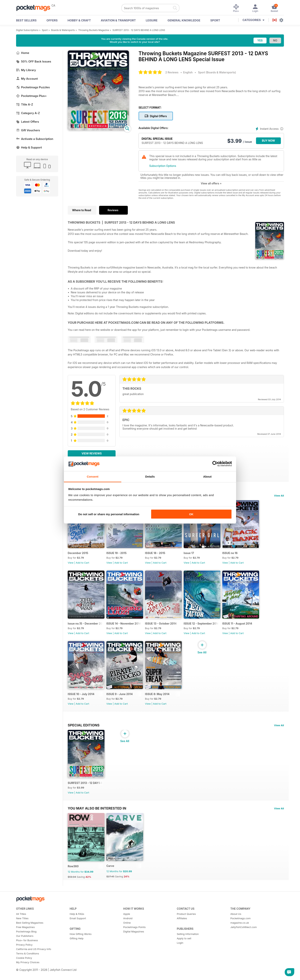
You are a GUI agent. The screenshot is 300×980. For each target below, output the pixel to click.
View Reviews (92, 453)
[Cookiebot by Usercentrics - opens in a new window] (215, 464)
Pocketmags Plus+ (31, 96)
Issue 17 (191, 554)
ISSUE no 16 (232, 554)
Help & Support (29, 147)
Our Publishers (25, 940)
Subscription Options (163, 166)
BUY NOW (269, 141)
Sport (215, 20)
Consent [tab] (93, 476)
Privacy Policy (24, 948)
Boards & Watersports (63, 30)
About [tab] (207, 476)
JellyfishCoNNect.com (244, 931)
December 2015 (78, 554)
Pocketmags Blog (26, 935)
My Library (26, 70)
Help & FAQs (77, 918)
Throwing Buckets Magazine (94, 30)
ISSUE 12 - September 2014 (203, 625)
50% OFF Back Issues (34, 61)
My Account (27, 79)
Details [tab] (150, 476)
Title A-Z (25, 104)
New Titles (22, 922)
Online (127, 926)
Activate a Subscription (35, 139)
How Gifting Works (81, 938)
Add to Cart (82, 563)
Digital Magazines (134, 935)
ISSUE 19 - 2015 (117, 554)
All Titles (21, 918)
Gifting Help (77, 942)
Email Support (78, 922)
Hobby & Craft (79, 20)
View (71, 563)
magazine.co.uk (240, 926)
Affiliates (182, 922)
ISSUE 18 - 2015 (156, 554)
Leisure (152, 20)
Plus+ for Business (27, 944)
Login (180, 947)
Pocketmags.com (240, 922)
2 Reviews (172, 72)
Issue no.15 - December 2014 (85, 625)
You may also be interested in (97, 811)
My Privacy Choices (28, 966)
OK (191, 514)
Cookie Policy (24, 962)
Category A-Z (28, 113)
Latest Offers (28, 122)
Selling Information (188, 938)
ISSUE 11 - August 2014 (240, 625)
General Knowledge (184, 20)
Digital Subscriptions (27, 30)
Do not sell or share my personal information (109, 514)
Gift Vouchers (28, 130)
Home (23, 53)
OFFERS (52, 20)
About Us (236, 918)
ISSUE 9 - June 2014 (120, 696)
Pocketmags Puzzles (33, 87)
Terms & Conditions (28, 957)
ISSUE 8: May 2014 (158, 696)
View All (279, 496)
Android (128, 922)
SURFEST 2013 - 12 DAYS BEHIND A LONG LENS (139, 30)
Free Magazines (25, 931)
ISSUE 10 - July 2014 (81, 696)
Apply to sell (184, 942)
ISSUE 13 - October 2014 (162, 625)
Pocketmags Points (134, 931)
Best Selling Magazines (30, 926)
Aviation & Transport (118, 20)
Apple (127, 918)
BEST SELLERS (26, 20)
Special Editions (84, 728)
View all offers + (211, 183)
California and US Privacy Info (34, 953)
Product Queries (186, 918)
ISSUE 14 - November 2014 (124, 625)
